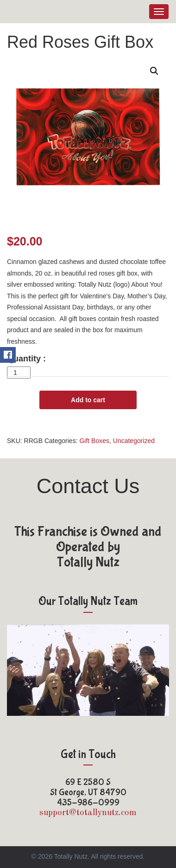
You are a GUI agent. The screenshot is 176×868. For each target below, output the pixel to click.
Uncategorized (134, 441)
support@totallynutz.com (88, 813)
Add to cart (88, 400)
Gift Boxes (94, 441)
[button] (154, 71)
